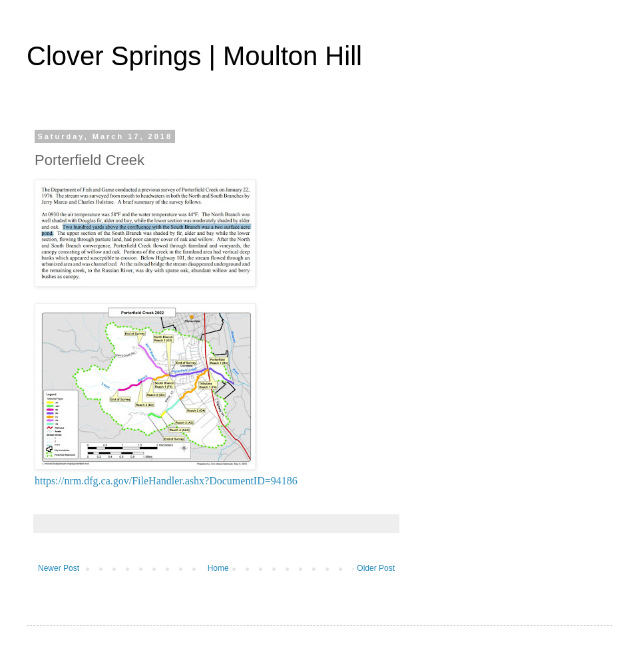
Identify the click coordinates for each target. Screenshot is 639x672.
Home (218, 568)
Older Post (376, 568)
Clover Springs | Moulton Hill (194, 56)
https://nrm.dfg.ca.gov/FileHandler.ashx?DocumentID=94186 (166, 481)
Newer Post (59, 568)
